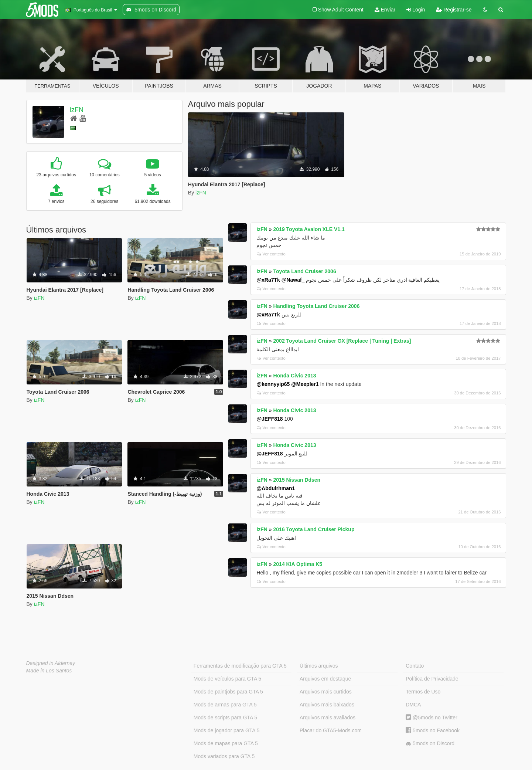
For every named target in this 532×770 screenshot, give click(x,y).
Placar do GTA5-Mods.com (331, 730)
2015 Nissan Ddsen (297, 480)
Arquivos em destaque (325, 679)
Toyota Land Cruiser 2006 (305, 271)
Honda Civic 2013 (295, 376)
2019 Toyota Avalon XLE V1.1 (309, 229)
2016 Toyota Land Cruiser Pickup (314, 529)
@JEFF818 (270, 419)
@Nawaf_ (293, 280)
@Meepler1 (305, 384)
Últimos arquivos (319, 666)
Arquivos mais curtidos (326, 692)
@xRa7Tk (268, 280)
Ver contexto (271, 254)
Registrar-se (454, 10)
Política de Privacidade (432, 679)
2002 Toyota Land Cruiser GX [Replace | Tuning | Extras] (342, 341)
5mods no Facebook (433, 730)
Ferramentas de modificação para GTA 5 (240, 666)
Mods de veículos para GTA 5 (227, 679)
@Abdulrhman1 (276, 488)
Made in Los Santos (49, 671)
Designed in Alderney (51, 663)
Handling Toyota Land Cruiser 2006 (317, 306)
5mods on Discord (430, 744)
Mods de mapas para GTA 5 (226, 743)
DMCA (413, 705)
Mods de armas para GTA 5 (225, 705)
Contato (415, 666)
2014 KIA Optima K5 (298, 564)
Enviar (385, 10)
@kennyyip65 (273, 384)
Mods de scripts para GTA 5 (225, 718)
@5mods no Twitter (431, 718)
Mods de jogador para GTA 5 (227, 730)
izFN (77, 110)
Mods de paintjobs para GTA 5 (228, 692)
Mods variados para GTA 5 (224, 756)
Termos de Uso (423, 692)
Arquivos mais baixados (327, 705)
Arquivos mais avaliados (328, 718)
